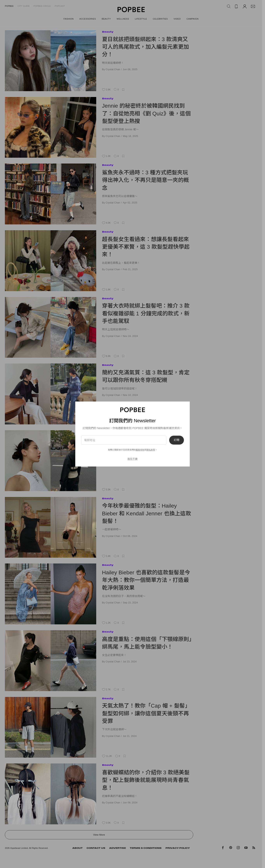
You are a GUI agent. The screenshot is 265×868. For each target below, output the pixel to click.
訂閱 (177, 440)
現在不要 (132, 459)
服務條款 (140, 450)
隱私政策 (151, 450)
